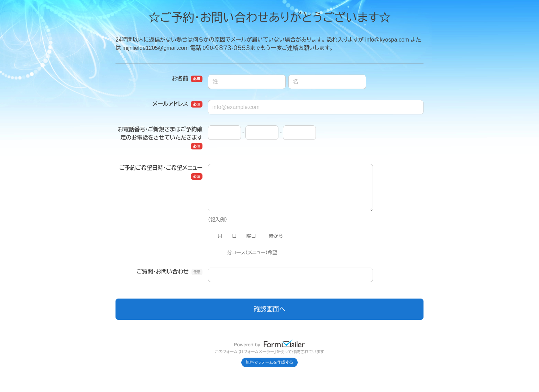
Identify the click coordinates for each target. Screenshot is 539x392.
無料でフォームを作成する (269, 362)
